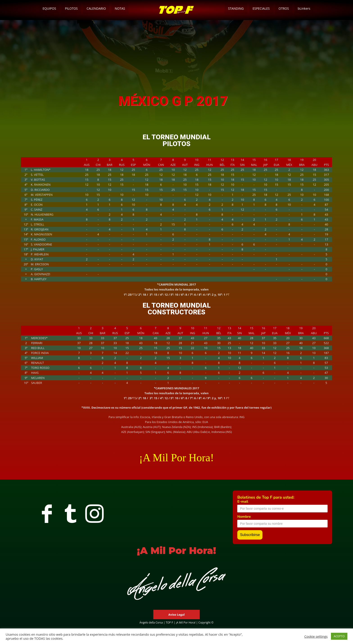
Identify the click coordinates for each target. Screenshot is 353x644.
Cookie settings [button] (316, 636)
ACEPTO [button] (339, 636)
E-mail (243, 502)
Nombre (244, 517)
